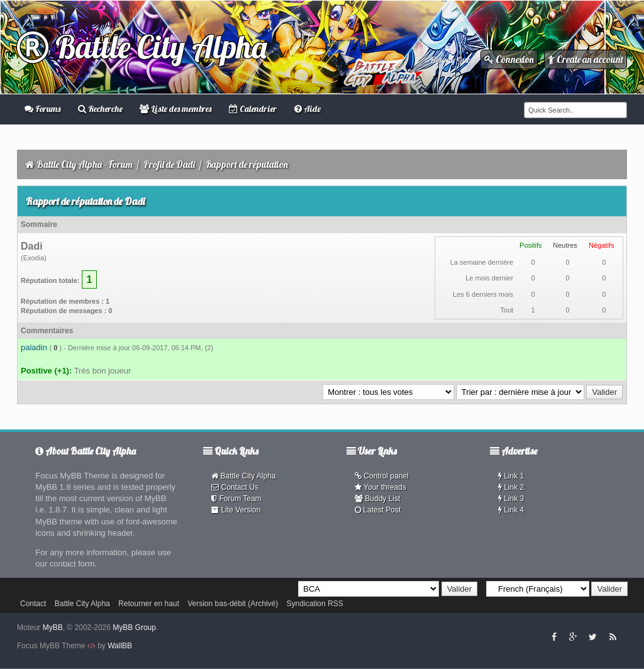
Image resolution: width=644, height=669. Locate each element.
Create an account (586, 59)
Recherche (100, 109)
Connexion (509, 59)
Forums (42, 109)
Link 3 (511, 499)
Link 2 (511, 487)
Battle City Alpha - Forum (85, 164)
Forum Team (236, 499)
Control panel (382, 476)
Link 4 (511, 510)
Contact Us (235, 487)
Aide (308, 109)
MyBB (53, 628)
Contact (33, 604)
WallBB (120, 646)
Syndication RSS (315, 604)
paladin (34, 347)
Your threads (380, 487)
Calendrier (253, 109)
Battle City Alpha (142, 47)
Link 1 (511, 476)
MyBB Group (134, 628)
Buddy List (377, 499)
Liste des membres (175, 109)
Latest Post (378, 510)
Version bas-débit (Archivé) (233, 604)
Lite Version (236, 510)
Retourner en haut (149, 604)
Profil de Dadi (169, 164)
